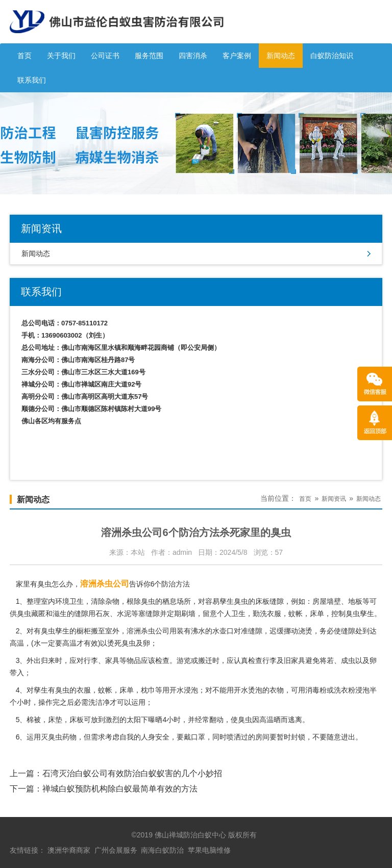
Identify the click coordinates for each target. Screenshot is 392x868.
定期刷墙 (181, 614)
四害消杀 (193, 56)
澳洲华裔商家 (69, 850)
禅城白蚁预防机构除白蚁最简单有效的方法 (120, 789)
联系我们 (32, 80)
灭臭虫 (52, 737)
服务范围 (149, 56)
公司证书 (105, 56)
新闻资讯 (334, 499)
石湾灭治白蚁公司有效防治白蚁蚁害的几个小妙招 (132, 773)
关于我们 (61, 56)
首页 (24, 56)
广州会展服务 (116, 850)
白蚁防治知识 (332, 56)
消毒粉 (316, 690)
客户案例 (237, 56)
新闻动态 (281, 56)
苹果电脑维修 (209, 850)
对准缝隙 (248, 631)
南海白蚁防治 (162, 850)
